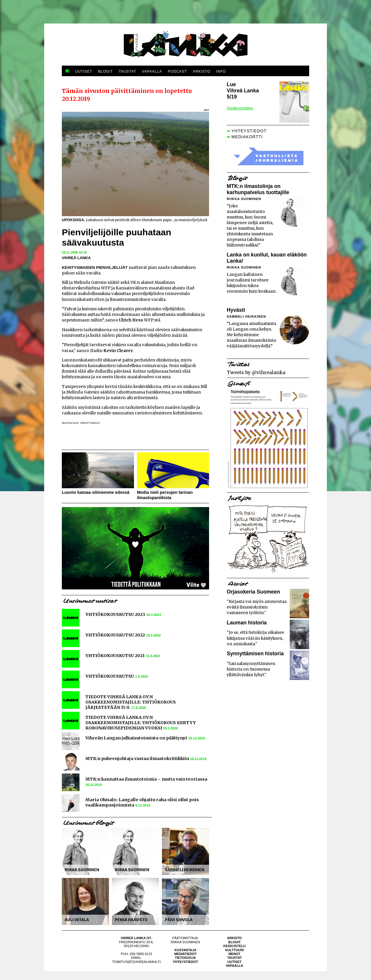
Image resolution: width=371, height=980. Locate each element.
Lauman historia (247, 623)
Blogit (234, 942)
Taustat (234, 958)
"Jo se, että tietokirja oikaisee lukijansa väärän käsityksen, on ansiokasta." (255, 638)
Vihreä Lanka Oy (136, 938)
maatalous (70, 423)
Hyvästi (236, 310)
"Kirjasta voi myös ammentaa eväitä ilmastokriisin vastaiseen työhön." (257, 607)
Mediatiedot (185, 954)
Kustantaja (185, 950)
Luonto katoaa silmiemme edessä (96, 492)
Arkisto (234, 938)
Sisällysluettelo (240, 108)
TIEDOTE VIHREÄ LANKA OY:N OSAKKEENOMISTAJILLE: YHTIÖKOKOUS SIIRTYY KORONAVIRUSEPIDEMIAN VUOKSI (141, 723)
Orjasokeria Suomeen (253, 592)
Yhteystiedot (185, 962)
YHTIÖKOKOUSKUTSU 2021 (115, 656)
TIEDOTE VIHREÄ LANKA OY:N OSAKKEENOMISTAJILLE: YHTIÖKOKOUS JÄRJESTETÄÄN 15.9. (131, 702)
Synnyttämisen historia (255, 654)
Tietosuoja (185, 958)
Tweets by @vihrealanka (256, 372)
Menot (234, 954)
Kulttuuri (235, 950)
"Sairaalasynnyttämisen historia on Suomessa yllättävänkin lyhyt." (251, 669)
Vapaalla (235, 966)
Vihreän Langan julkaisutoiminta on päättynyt (136, 738)
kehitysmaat (90, 423)
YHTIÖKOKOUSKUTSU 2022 (115, 635)
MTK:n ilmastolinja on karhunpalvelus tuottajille (258, 189)
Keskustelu (234, 946)
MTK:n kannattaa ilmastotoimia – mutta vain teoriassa (146, 779)
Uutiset (234, 962)
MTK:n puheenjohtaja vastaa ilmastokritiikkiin (138, 759)
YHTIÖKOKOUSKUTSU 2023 (115, 614)
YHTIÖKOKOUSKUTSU (110, 676)
